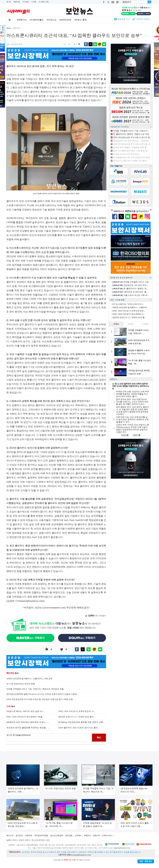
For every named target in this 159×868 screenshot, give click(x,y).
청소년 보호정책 (57, 835)
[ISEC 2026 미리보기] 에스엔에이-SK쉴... (25, 717)
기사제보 (26, 2)
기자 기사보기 (96, 616)
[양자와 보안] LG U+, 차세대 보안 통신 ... (77, 717)
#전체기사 (22, 20)
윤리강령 (69, 835)
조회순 (116, 324)
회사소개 (10, 835)
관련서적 (97, 835)
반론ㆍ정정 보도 (146, 861)
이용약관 (28, 835)
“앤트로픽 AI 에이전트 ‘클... (130, 292)
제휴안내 (87, 835)
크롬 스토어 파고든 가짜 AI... (131, 295)
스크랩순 (145, 324)
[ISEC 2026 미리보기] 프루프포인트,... (129, 311)
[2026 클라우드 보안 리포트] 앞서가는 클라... (79, 728)
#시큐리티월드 (37, 20)
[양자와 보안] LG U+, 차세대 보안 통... (129, 317)
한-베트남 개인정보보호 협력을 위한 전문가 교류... (81, 722)
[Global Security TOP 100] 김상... (127, 154)
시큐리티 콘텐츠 (143, 19)
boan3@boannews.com (32, 601)
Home (9, 28)
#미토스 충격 (81, 20)
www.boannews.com (55, 608)
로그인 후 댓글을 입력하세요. (49, 738)
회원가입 (17, 2)
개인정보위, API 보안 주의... (130, 285)
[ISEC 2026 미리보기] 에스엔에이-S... (129, 314)
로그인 (9, 2)
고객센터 (78, 835)
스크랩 (34, 2)
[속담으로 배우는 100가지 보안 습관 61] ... (26, 711)
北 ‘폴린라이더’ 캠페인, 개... (130, 289)
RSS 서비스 (108, 835)
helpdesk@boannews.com (122, 848)
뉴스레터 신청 (44, 2)
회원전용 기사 (124, 19)
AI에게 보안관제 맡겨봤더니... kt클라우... (130, 307)
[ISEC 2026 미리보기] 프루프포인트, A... (77, 711)
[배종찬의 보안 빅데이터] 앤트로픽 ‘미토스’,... (28, 722)
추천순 (131, 324)
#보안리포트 (65, 20)
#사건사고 (52, 20)
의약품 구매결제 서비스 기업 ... (132, 282)
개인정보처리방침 (41, 835)
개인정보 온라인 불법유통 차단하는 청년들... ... (28, 728)
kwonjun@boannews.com (81, 855)
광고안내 (19, 835)
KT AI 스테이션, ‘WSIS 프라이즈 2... (128, 304)
